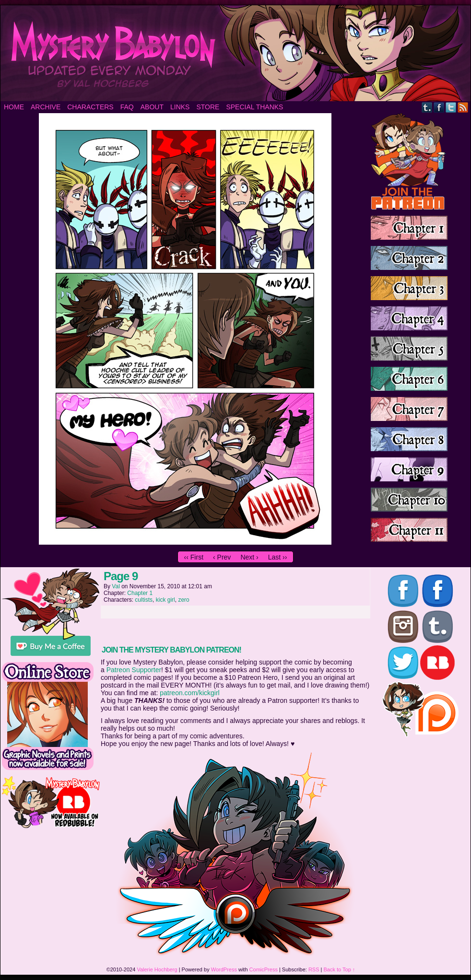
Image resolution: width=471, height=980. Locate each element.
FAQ (127, 107)
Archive (46, 107)
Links (180, 107)
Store (208, 107)
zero (183, 600)
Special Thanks (254, 107)
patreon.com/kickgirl (190, 693)
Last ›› (278, 557)
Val (116, 586)
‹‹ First (194, 557)
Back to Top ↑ (340, 969)
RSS (463, 107)
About (152, 107)
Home (14, 107)
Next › (249, 557)
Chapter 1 (140, 593)
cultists (144, 600)
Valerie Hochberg (157, 969)
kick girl (165, 600)
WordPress (224, 969)
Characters (90, 107)
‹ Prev (222, 557)
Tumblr (427, 107)
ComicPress (264, 969)
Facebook (439, 107)
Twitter (451, 107)
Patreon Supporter (134, 670)
